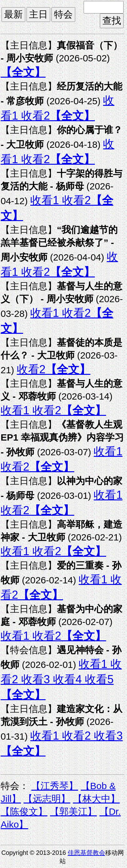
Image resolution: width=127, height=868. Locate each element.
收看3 (34, 679)
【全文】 (23, 72)
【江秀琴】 (55, 786)
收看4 (66, 679)
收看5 (98, 679)
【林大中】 (96, 799)
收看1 (45, 200)
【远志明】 (47, 799)
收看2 (34, 116)
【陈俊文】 (24, 811)
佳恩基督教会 (86, 853)
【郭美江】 (73, 811)
